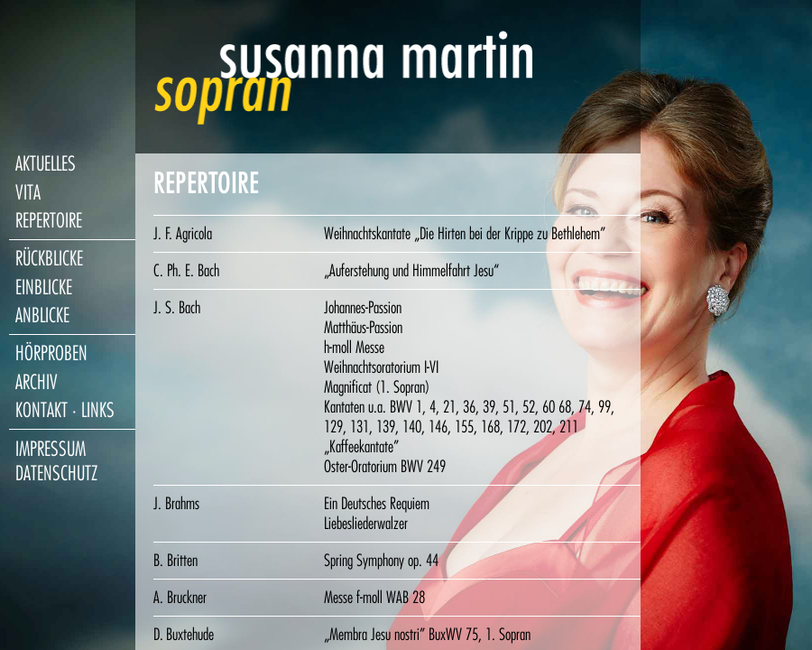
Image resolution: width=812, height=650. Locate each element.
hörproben (51, 353)
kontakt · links (65, 410)
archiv (37, 382)
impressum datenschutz (56, 461)
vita (28, 193)
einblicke (44, 288)
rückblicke (49, 259)
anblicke (42, 316)
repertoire (49, 221)
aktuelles (46, 164)
